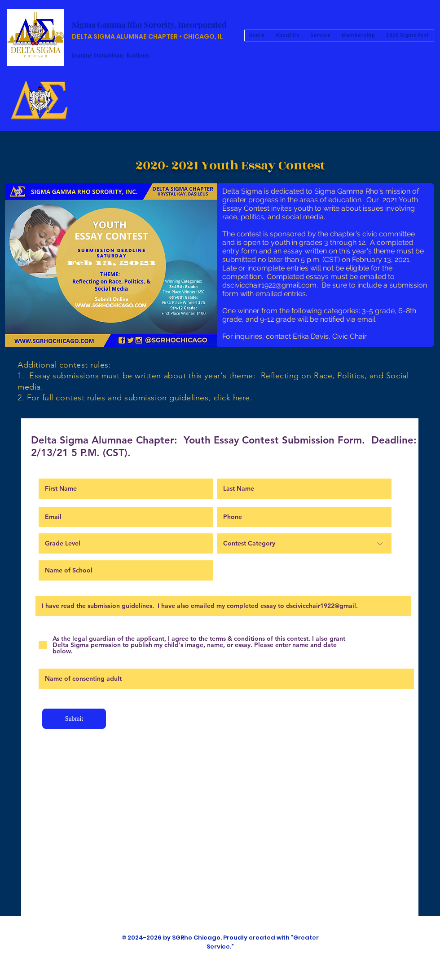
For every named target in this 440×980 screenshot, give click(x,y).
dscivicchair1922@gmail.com (269, 285)
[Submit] (74, 719)
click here (232, 398)
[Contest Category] (304, 543)
